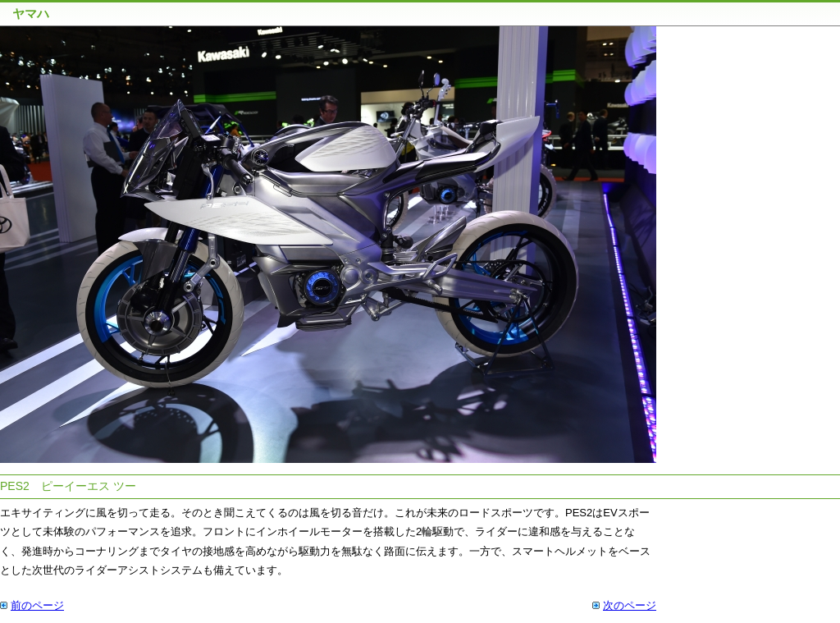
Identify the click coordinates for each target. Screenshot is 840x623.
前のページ (37, 605)
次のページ (630, 605)
